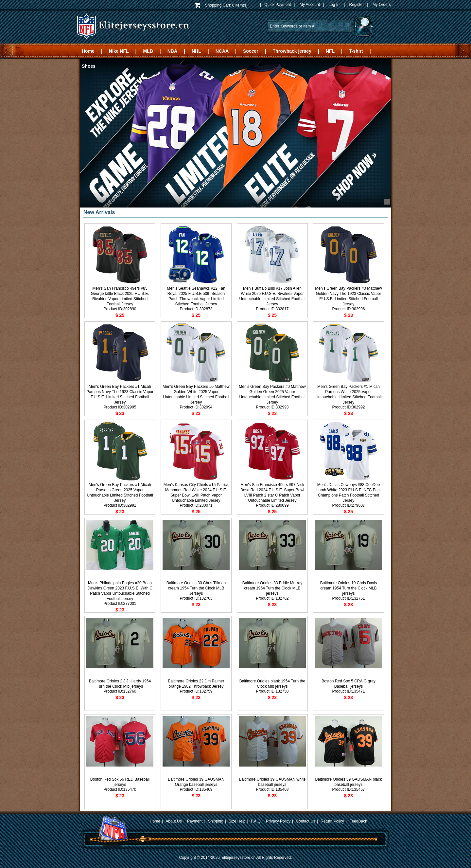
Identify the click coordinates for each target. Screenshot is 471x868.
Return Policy (332, 821)
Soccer (251, 51)
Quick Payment (278, 5)
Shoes (89, 66)
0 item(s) (240, 5)
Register (357, 5)
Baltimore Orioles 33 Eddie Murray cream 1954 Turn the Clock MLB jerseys (272, 588)
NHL (196, 51)
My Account (310, 5)
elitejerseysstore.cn (239, 858)
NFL (330, 51)
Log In (334, 5)
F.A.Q (256, 821)
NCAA (222, 51)
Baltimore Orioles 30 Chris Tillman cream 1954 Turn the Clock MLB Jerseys (196, 588)
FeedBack (358, 821)
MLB (148, 51)
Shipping (216, 821)
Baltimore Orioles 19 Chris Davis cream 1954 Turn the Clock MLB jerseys (349, 588)
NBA (172, 51)
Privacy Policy (278, 821)
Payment (195, 821)
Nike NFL (119, 51)
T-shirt (356, 51)
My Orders (382, 5)
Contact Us (306, 821)
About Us (174, 821)
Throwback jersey (292, 51)
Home (88, 51)
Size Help (237, 821)
